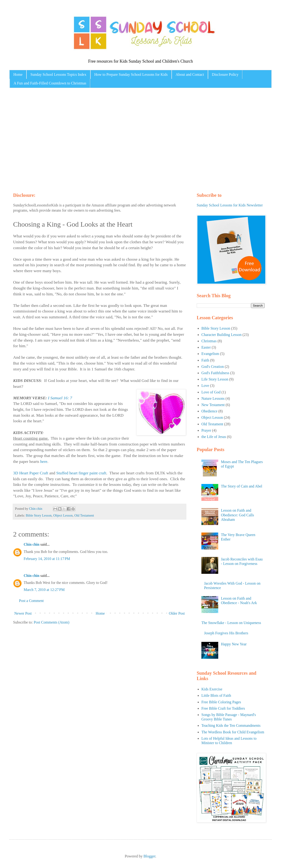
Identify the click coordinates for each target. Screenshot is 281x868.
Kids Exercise (212, 689)
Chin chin (31, 544)
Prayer (206, 430)
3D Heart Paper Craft (31, 473)
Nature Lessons (213, 398)
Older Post (177, 613)
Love (205, 386)
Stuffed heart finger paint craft (81, 473)
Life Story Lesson (215, 379)
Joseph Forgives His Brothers (226, 633)
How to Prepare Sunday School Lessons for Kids (131, 74)
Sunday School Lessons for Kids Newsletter (230, 205)
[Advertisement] (44, 139)
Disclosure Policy (225, 74)
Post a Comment (31, 601)
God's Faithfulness (215, 373)
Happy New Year (234, 644)
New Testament (213, 405)
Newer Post (23, 613)
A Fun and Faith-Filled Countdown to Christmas (50, 83)
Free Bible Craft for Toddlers (223, 708)
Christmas (209, 341)
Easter (206, 347)
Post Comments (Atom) (52, 622)
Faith (205, 360)
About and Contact (190, 74)
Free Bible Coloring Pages (221, 702)
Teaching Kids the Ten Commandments (231, 725)
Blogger (150, 856)
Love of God (211, 392)
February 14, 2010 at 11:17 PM (47, 559)
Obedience (209, 411)
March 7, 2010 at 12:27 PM (44, 590)
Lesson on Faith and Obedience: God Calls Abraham (237, 515)
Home (18, 74)
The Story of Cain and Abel (241, 486)
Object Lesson (63, 515)
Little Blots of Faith (216, 695)
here (44, 461)
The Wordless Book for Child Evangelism (233, 732)
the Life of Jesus (214, 437)
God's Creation (213, 367)
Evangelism (210, 354)
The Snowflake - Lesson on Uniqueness (231, 623)
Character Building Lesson (222, 335)
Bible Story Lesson (39, 515)
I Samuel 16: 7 (60, 398)
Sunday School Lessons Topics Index (58, 74)
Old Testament (84, 515)
